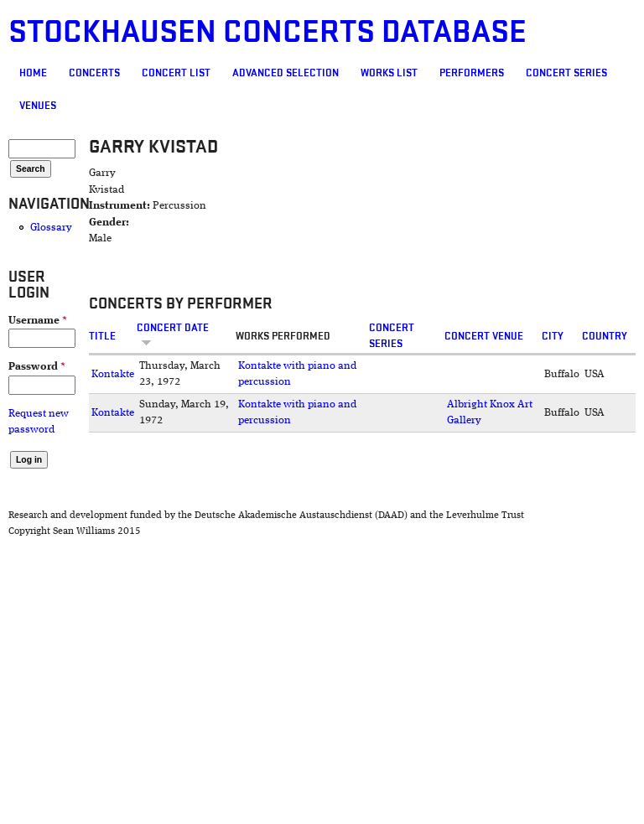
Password (37, 367)
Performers (472, 73)
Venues (38, 106)
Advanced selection (286, 73)
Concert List (176, 73)
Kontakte (113, 374)
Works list (389, 73)
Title (102, 336)
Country (605, 336)
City (553, 336)
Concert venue (484, 336)
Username (38, 321)
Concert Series (566, 73)
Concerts (94, 73)
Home (33, 73)
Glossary (51, 228)
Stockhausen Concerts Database (267, 32)
